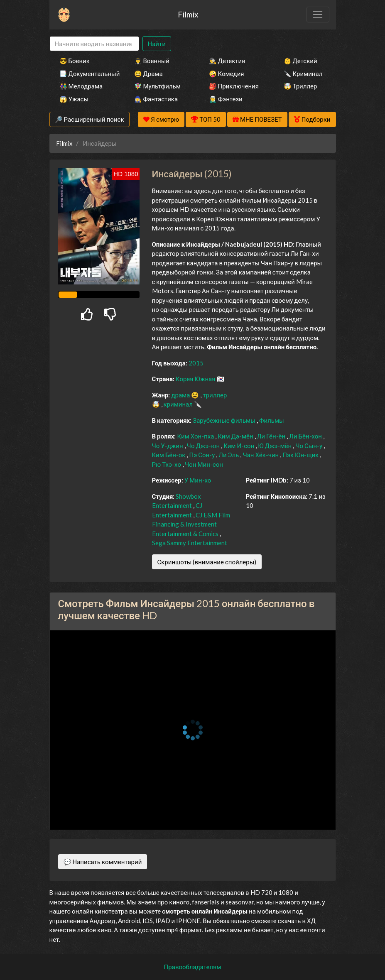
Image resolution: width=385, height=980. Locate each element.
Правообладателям (193, 967)
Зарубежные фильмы (225, 420)
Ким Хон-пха (196, 436)
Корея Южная (196, 379)
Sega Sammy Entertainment (190, 543)
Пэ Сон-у (202, 455)
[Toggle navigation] (318, 15)
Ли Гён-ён (272, 436)
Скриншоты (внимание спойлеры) (207, 562)
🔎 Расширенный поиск (90, 119)
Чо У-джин (168, 446)
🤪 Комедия (227, 73)
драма (181, 395)
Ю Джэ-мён (275, 446)
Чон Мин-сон (204, 464)
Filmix (188, 14)
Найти (157, 44)
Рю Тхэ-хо (167, 464)
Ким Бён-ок (169, 455)
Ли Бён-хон (306, 436)
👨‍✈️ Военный (152, 61)
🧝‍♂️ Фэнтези (226, 99)
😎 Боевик (75, 61)
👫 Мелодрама (81, 86)
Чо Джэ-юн (204, 446)
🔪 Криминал (303, 73)
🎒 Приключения (234, 86)
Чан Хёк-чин (261, 455)
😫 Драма (148, 73)
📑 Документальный (86, 73)
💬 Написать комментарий (103, 862)
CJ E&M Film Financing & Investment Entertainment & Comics (191, 524)
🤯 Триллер (300, 86)
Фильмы (272, 420)
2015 (196, 363)
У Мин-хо (198, 480)
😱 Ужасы (74, 99)
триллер (215, 395)
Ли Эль (229, 455)
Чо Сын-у (309, 446)
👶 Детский (300, 61)
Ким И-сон (239, 446)
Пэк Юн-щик (301, 455)
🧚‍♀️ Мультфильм (157, 86)
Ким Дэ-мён (236, 436)
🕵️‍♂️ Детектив (227, 61)
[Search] (94, 44)
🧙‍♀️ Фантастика (156, 99)
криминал (179, 404)
